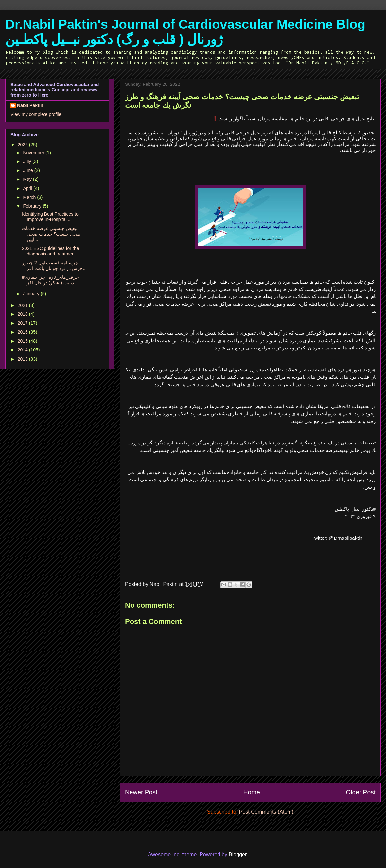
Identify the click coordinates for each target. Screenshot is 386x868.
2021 (23, 305)
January (32, 294)
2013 (23, 359)
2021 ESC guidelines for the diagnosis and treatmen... (50, 251)
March (30, 197)
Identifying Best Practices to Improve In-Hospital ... (50, 217)
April (28, 188)
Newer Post (141, 792)
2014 (23, 350)
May (28, 179)
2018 (23, 314)
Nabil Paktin (30, 105)
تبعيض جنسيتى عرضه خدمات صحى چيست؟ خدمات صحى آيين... (51, 234)
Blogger (237, 854)
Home (252, 792)
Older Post (361, 792)
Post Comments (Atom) (266, 812)
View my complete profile (36, 114)
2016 (23, 332)
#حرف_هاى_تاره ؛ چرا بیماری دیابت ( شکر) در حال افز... (50, 280)
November (34, 153)
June (28, 170)
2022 (23, 145)
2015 (23, 341)
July (28, 161)
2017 (23, 323)
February (33, 206)
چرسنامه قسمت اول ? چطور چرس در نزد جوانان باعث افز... (54, 265)
